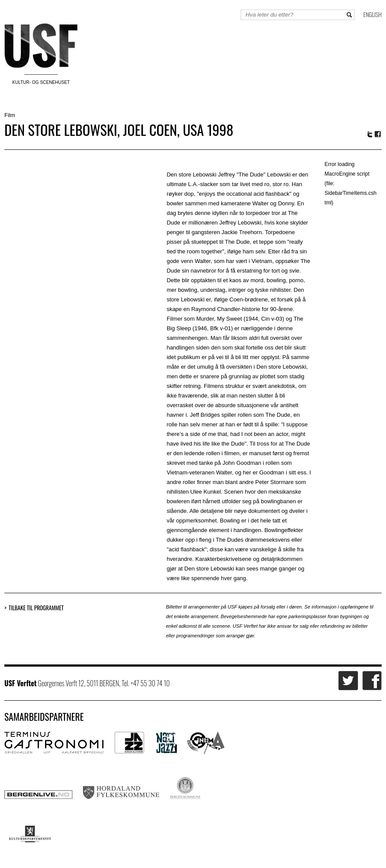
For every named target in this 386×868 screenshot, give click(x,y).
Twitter (370, 134)
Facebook (378, 134)
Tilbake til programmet (36, 608)
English (372, 14)
